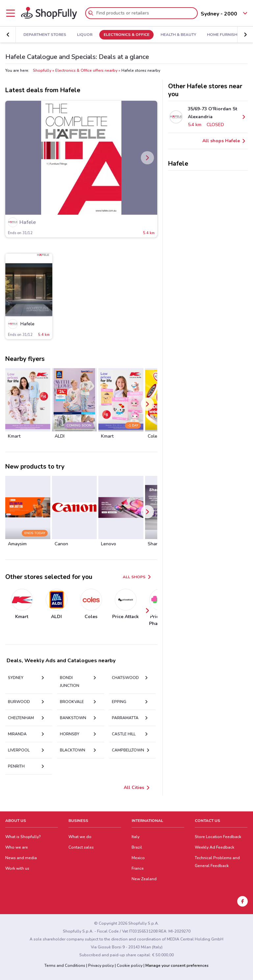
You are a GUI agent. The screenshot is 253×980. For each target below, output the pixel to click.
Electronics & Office (122, 35)
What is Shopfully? (23, 837)
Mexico (138, 858)
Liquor (80, 35)
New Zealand (144, 879)
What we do (80, 837)
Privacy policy (101, 966)
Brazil (137, 847)
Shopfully (42, 70)
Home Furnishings (222, 35)
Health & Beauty (173, 35)
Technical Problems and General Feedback (217, 862)
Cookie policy (130, 966)
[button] (8, 35)
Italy (136, 837)
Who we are (17, 847)
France (138, 868)
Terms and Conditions (65, 966)
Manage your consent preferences (177, 966)
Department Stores (40, 35)
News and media (21, 858)
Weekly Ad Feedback (215, 847)
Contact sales (81, 847)
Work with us (17, 868)
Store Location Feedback (218, 837)
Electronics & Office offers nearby (86, 70)
